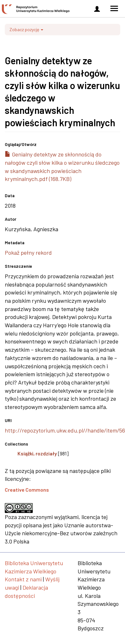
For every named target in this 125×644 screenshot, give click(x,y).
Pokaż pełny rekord (28, 253)
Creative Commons (27, 490)
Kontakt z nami (23, 579)
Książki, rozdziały (37, 453)
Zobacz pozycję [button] (26, 29)
